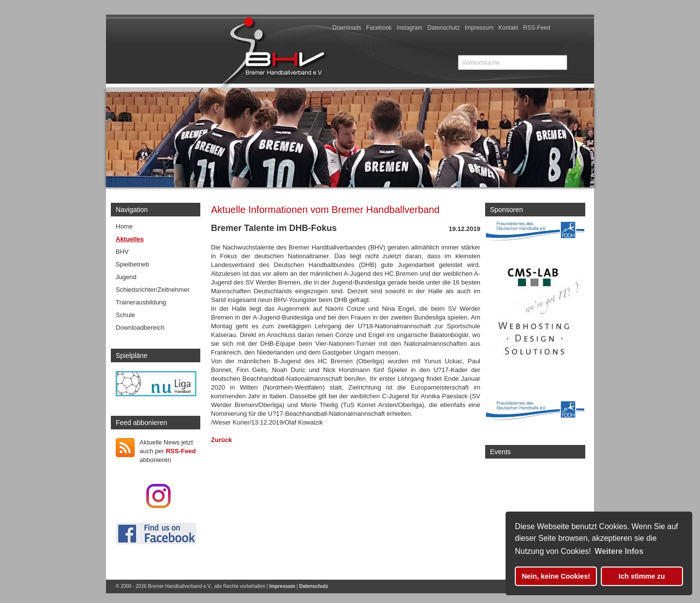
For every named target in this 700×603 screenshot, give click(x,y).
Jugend (126, 277)
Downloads (347, 28)
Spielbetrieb (132, 264)
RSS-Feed (537, 28)
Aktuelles (130, 239)
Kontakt (508, 28)
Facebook (379, 28)
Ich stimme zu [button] (642, 576)
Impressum (479, 28)
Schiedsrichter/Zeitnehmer (153, 290)
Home (124, 226)
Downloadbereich (140, 328)
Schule (125, 315)
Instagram (410, 28)
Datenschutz (444, 28)
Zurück (221, 440)
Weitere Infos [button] (619, 551)
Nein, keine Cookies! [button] (556, 576)
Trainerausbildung (141, 302)
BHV (122, 252)
